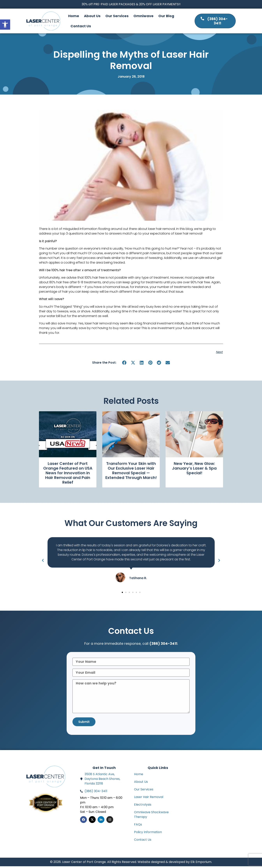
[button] (5, 25)
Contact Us (81, 26)
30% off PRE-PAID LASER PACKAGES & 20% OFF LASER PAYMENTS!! (131, 4)
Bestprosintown (46, 802)
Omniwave (143, 16)
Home (74, 16)
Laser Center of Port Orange (46, 806)
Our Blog (166, 16)
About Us (92, 16)
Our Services (117, 16)
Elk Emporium (201, 864)
